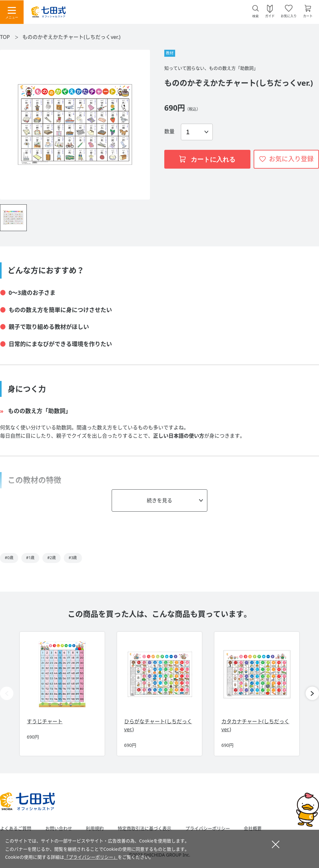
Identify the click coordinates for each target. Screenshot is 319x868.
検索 (256, 16)
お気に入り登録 (291, 159)
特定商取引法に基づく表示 (145, 828)
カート (308, 16)
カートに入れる (207, 159)
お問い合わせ (59, 828)
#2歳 (52, 558)
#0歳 (9, 558)
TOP (5, 37)
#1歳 (30, 558)
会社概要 (253, 828)
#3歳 (73, 558)
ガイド (270, 16)
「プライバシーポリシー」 (91, 857)
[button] (312, 693)
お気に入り (289, 16)
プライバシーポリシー (208, 828)
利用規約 (95, 828)
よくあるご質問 (16, 828)
